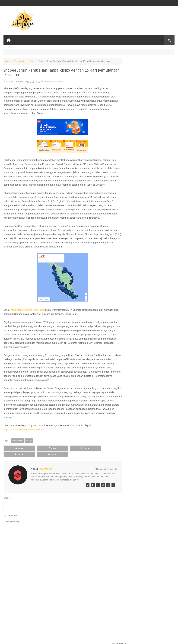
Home (8, 61)
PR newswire (20, 61)
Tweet (14, 456)
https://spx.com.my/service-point (28, 318)
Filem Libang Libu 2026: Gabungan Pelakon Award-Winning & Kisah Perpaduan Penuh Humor (147, 68)
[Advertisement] (60, 618)
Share (37, 456)
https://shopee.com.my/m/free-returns (23, 438)
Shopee (33, 61)
